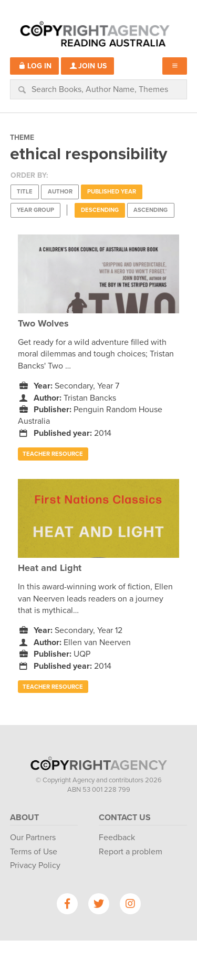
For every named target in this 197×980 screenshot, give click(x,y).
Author (60, 192)
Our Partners (33, 838)
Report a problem (131, 852)
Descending (100, 210)
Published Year (112, 192)
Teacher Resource (53, 454)
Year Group (35, 210)
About (24, 818)
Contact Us (125, 818)
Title (25, 192)
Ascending (151, 210)
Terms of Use (34, 852)
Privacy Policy (35, 865)
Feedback (117, 838)
